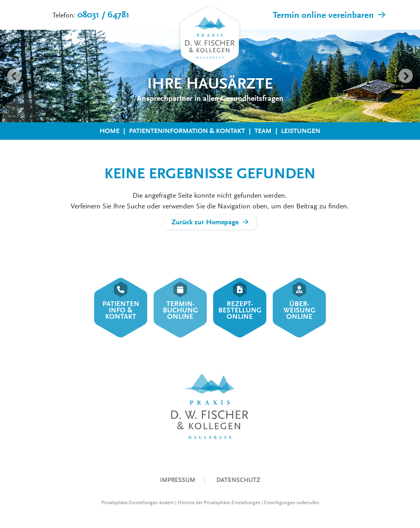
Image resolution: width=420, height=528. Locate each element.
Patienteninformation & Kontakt (187, 131)
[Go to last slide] (14, 76)
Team (263, 131)
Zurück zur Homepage (205, 222)
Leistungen (301, 131)
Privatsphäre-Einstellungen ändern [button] (138, 503)
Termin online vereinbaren (323, 15)
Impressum (178, 480)
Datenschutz (238, 480)
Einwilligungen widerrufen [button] (292, 503)
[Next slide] (406, 76)
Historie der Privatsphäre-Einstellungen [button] (219, 503)
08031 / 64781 (103, 15)
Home (110, 131)
